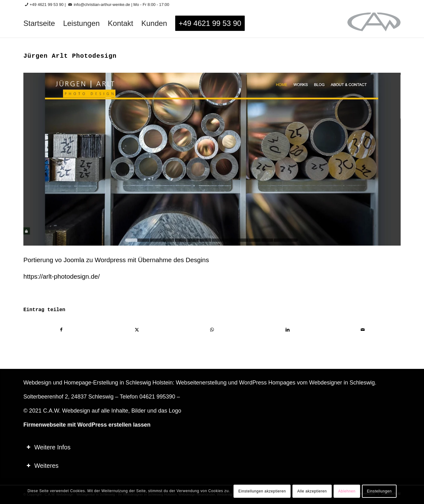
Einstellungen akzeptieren (262, 491)
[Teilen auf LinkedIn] (288, 330)
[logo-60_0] (374, 23)
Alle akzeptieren (312, 491)
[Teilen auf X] (137, 330)
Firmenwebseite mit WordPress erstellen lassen (87, 425)
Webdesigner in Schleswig (342, 383)
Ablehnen (347, 491)
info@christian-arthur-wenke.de (102, 5)
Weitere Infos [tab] (48, 447)
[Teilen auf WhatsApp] (212, 330)
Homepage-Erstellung (91, 383)
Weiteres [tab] (43, 466)
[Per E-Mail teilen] (363, 330)
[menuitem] (39, 23)
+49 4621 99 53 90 (47, 5)
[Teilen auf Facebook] (61, 330)
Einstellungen (379, 491)
